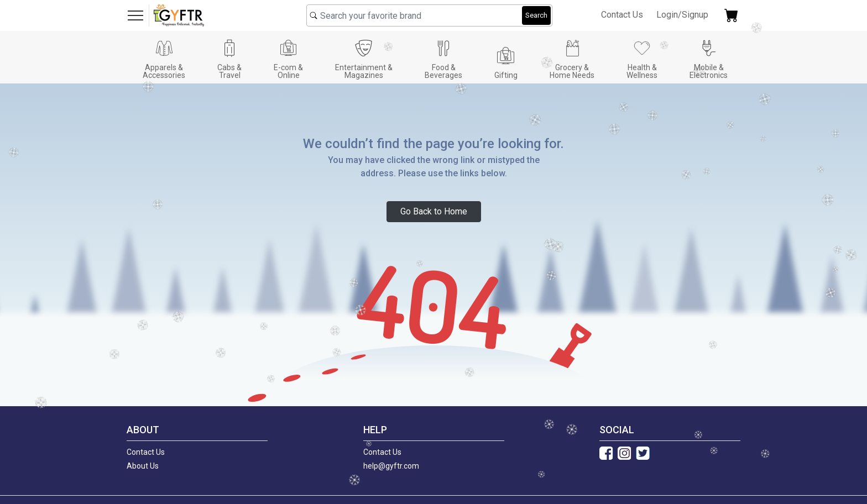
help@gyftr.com (391, 466)
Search (536, 15)
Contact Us (622, 15)
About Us (143, 466)
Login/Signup (682, 15)
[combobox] (429, 15)
